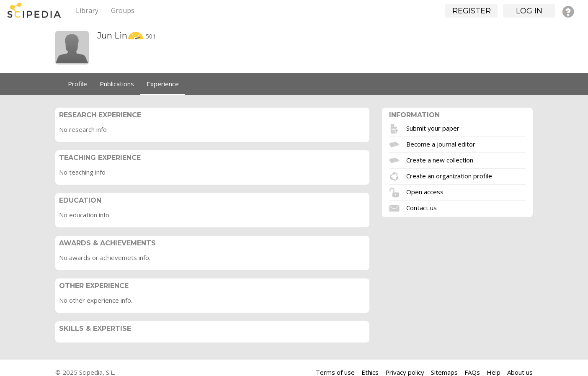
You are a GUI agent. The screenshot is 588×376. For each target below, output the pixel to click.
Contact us (422, 207)
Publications (117, 84)
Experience (163, 84)
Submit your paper (433, 128)
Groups (123, 10)
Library (87, 10)
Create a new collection (440, 160)
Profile (77, 84)
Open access (425, 191)
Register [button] (472, 11)
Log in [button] (529, 11)
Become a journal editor (441, 144)
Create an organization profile (449, 175)
